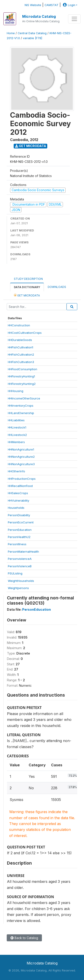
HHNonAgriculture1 (21, 449)
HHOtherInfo (16, 471)
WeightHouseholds (21, 581)
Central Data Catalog (32, 33)
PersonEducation (20, 530)
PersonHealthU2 (19, 537)
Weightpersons (18, 588)
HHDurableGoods (20, 340)
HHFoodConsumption (23, 369)
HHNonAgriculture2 (21, 457)
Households (16, 508)
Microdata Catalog (39, 16)
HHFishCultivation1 (20, 347)
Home (11, 33)
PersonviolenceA (20, 559)
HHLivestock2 (17, 435)
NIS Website (33, 5)
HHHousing (16, 391)
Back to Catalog (24, 938)
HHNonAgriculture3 (21, 464)
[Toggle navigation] (74, 19)
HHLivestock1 (17, 427)
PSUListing (15, 573)
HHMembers (16, 442)
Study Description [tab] (28, 279)
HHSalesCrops (18, 493)
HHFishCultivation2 (21, 354)
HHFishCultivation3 (21, 362)
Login (69, 5)
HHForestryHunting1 (21, 376)
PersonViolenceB (20, 566)
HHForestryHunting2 (22, 384)
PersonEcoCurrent (21, 522)
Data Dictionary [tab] (27, 287)
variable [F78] (32, 38)
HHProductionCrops (22, 479)
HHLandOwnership (21, 413)
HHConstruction (19, 325)
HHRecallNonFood (20, 486)
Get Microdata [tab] (27, 295)
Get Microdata (31, 146)
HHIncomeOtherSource (24, 398)
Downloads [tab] (57, 287)
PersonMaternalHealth (23, 552)
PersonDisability (19, 515)
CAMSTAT (52, 5)
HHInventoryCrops (21, 406)
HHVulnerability (18, 500)
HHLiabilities (16, 420)
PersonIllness (17, 544)
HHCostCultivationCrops (25, 333)
